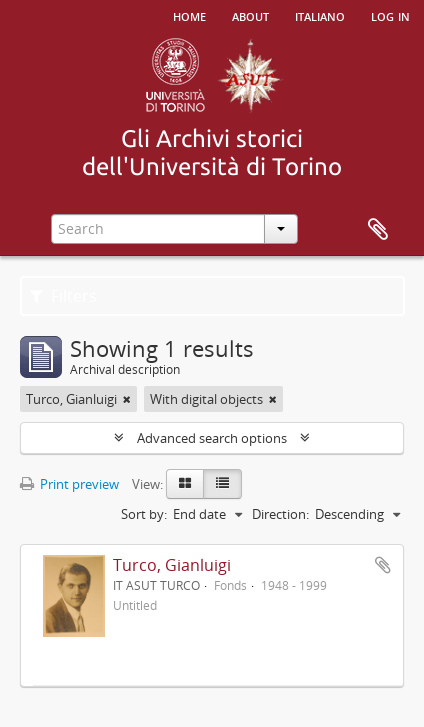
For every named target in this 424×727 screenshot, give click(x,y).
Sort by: (144, 514)
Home (189, 15)
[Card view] (185, 484)
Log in (390, 15)
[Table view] (222, 484)
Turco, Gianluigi (172, 565)
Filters (63, 296)
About (250, 15)
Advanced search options (212, 438)
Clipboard (378, 230)
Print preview (69, 484)
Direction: (280, 514)
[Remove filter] (127, 399)
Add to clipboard (383, 565)
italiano (320, 15)
